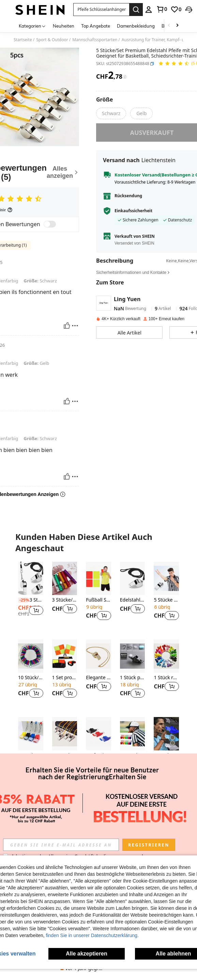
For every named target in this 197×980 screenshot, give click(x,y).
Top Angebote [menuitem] (96, 26)
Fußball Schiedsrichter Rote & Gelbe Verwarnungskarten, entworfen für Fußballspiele (98, 600)
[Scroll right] (177, 26)
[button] (101, 10)
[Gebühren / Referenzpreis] (125, 77)
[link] (162, 9)
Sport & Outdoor (52, 40)
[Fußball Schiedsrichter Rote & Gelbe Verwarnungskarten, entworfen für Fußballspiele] (98, 578)
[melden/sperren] (75, 326)
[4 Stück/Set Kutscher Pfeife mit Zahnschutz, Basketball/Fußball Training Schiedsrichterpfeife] (31, 734)
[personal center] (149, 10)
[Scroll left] (169, 26)
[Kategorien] (32, 26)
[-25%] (23, 600)
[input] (61, 845)
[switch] (50, 224)
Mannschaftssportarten (95, 40)
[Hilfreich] (67, 326)
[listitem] (31, 595)
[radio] (111, 113)
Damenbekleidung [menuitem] (136, 26)
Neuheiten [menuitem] (64, 26)
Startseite (23, 40)
